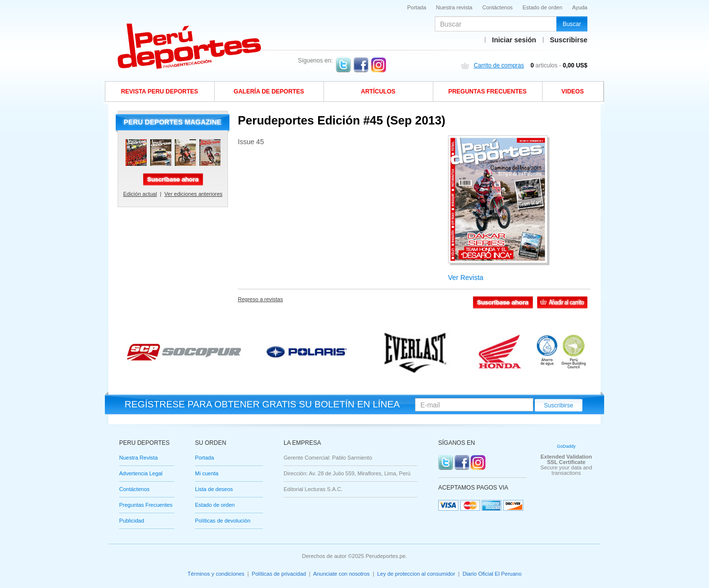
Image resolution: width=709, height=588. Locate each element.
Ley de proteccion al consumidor (416, 574)
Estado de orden (542, 7)
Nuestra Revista (138, 458)
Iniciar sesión (514, 40)
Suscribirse (569, 40)
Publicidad (132, 521)
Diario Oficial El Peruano (492, 574)
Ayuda (580, 7)
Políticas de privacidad (279, 574)
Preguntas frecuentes (487, 92)
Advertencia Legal (141, 474)
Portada (417, 7)
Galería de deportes (269, 92)
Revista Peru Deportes (160, 92)
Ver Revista (466, 278)
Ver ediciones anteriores (193, 194)
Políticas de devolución (223, 521)
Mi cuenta (207, 474)
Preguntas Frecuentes (146, 505)
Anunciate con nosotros (341, 574)
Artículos (378, 92)
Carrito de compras (499, 65)
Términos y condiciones (216, 574)
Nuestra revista (454, 7)
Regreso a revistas (260, 299)
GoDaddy (566, 446)
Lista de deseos (214, 489)
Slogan (190, 46)
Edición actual (140, 194)
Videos (572, 92)
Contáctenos (498, 7)
